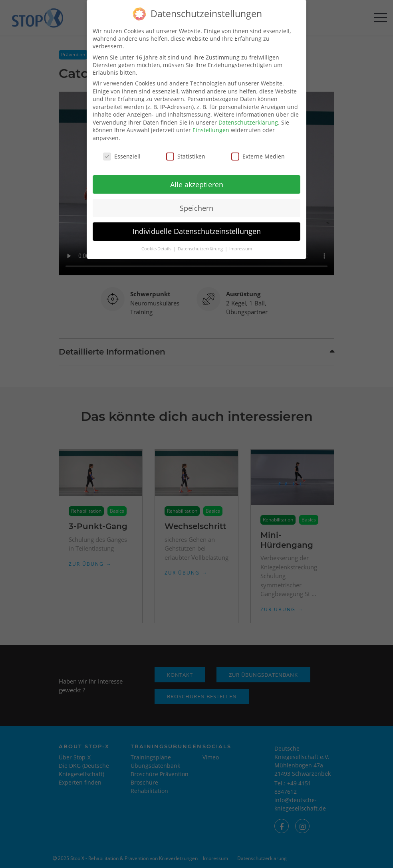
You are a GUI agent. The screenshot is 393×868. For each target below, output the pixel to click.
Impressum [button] (241, 243)
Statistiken (186, 150)
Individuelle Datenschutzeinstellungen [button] (197, 225)
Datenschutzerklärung (248, 116)
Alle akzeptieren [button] (197, 178)
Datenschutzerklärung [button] (201, 243)
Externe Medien (258, 150)
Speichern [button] (196, 202)
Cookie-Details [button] (157, 243)
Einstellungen (211, 124)
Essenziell (122, 150)
